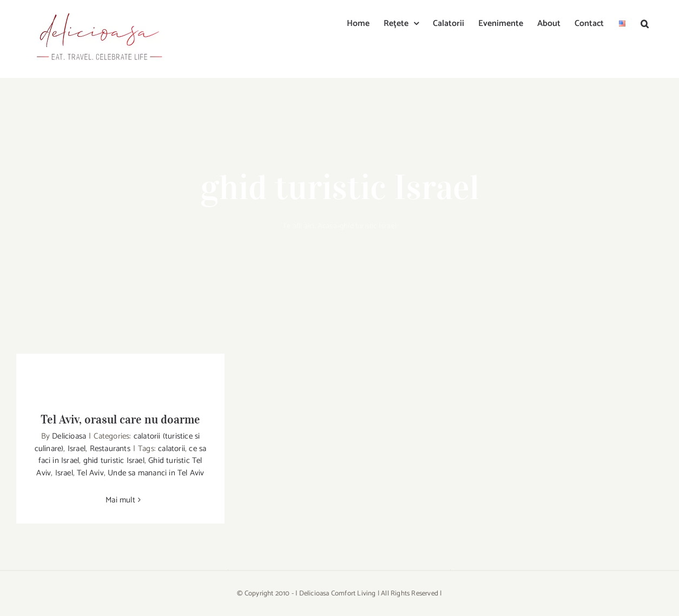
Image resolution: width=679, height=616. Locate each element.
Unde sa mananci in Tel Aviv (156, 473)
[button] (645, 23)
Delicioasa (69, 436)
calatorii (172, 449)
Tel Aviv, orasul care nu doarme (120, 419)
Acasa (327, 226)
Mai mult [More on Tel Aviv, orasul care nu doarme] (120, 500)
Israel (77, 449)
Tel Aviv (90, 473)
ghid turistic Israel (114, 461)
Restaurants (110, 449)
